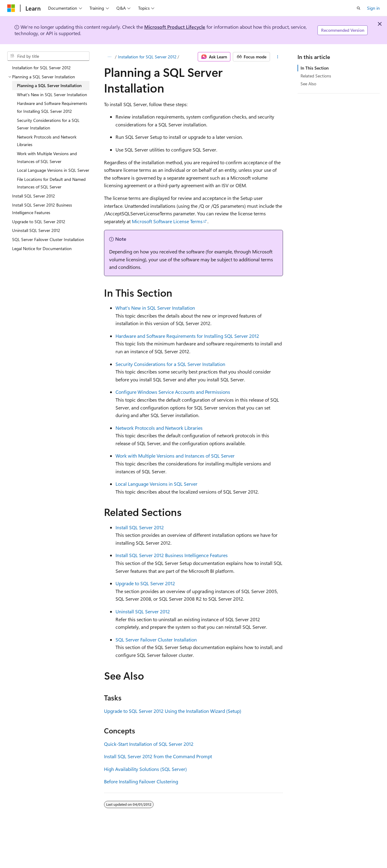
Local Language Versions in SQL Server (156, 484)
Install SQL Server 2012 (140, 527)
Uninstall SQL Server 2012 (143, 611)
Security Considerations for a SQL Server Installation (170, 364)
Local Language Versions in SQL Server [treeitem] (53, 170)
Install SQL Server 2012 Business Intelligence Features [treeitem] (42, 209)
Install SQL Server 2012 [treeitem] (34, 196)
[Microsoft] (11, 8)
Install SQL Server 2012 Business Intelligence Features (172, 555)
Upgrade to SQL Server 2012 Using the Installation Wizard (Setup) (173, 711)
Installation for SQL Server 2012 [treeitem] (41, 68)
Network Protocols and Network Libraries (159, 428)
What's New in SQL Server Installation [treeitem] (52, 95)
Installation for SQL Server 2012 (147, 57)
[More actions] (278, 57)
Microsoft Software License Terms (167, 221)
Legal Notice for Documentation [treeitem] (42, 248)
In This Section (315, 68)
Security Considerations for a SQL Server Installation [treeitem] (48, 124)
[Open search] (359, 8)
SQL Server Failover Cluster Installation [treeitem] (48, 239)
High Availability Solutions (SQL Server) (145, 769)
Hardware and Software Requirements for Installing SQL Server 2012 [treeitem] (52, 107)
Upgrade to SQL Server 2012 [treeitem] (39, 222)
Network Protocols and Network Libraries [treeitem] (47, 141)
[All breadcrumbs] (109, 57)
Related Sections (316, 76)
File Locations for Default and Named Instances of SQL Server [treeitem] (51, 183)
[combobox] (48, 56)
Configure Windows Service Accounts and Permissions (173, 392)
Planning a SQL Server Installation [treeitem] (49, 85)
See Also (308, 84)
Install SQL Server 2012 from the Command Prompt (158, 756)
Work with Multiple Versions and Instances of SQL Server (175, 456)
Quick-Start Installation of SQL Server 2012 (149, 744)
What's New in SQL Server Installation (155, 308)
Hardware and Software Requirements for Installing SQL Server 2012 (187, 336)
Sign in (373, 8)
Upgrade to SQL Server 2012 (145, 583)
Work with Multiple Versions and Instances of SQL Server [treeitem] (47, 157)
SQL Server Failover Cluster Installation (156, 640)
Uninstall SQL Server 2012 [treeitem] (36, 230)
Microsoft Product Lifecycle (175, 27)
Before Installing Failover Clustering (141, 781)
